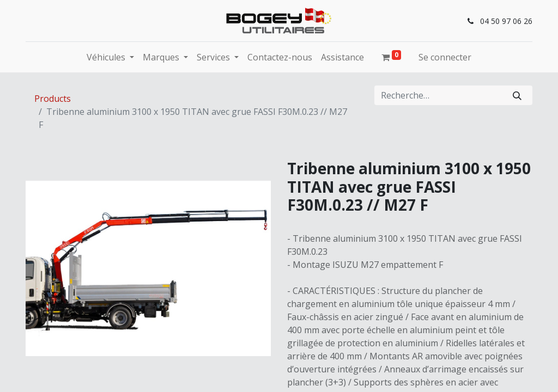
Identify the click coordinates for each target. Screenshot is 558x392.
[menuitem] (280, 57)
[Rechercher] (517, 95)
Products (53, 99)
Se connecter (445, 57)
